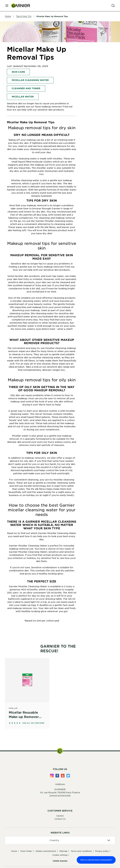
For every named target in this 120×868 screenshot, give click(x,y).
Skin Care (18, 72)
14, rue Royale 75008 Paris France (60, 792)
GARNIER (60, 789)
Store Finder (26, 851)
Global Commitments (46, 851)
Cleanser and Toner (26, 88)
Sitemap (63, 851)
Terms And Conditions (81, 851)
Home (14, 851)
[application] (60, 840)
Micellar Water (23, 97)
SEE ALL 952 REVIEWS (34, 723)
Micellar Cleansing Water (30, 80)
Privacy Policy (102, 851)
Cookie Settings (60, 855)
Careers (60, 816)
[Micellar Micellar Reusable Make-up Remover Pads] (27, 689)
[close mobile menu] (7, 6)
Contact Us (60, 819)
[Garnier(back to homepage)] (19, 6)
